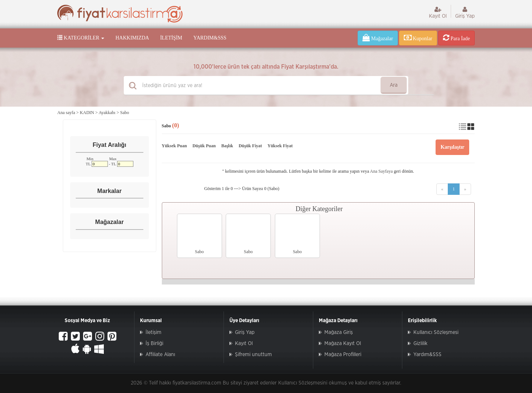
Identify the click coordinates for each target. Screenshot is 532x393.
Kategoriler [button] (81, 38)
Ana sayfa (66, 113)
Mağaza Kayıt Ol (343, 344)
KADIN (87, 113)
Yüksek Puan (174, 146)
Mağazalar (378, 38)
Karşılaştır (452, 147)
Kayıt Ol (438, 13)
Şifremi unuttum (253, 355)
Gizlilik (420, 344)
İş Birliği (154, 344)
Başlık (227, 146)
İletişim (171, 38)
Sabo (125, 113)
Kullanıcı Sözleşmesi (436, 332)
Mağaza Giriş (339, 332)
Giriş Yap (465, 13)
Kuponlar (418, 38)
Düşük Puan (204, 146)
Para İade (456, 38)
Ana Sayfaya (381, 171)
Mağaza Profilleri (343, 355)
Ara (394, 85)
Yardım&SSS (210, 38)
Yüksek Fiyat (280, 146)
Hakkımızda (132, 38)
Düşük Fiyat (250, 146)
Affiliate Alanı (160, 355)
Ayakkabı (107, 113)
